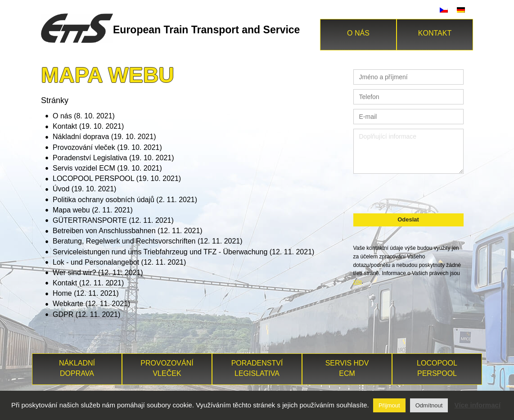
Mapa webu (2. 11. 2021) (93, 210)
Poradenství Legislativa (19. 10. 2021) (113, 158)
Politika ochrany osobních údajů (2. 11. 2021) (125, 200)
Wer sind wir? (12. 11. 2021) (98, 273)
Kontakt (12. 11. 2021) (88, 283)
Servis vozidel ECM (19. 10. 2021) (107, 168)
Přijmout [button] (389, 405)
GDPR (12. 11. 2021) (86, 314)
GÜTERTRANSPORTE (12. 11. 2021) (113, 220)
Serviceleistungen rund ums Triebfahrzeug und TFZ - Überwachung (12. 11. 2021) (183, 252)
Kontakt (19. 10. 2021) (88, 126)
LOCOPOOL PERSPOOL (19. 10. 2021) (117, 178)
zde (358, 282)
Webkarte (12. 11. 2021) (91, 304)
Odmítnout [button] (429, 405)
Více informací (478, 405)
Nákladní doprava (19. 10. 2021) (104, 137)
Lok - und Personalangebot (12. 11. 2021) (119, 262)
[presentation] (408, 192)
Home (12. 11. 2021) (86, 293)
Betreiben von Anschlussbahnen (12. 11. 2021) (128, 231)
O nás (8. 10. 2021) (84, 116)
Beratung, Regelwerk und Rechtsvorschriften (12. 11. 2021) (148, 241)
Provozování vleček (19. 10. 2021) (107, 147)
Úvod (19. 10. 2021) (84, 189)
